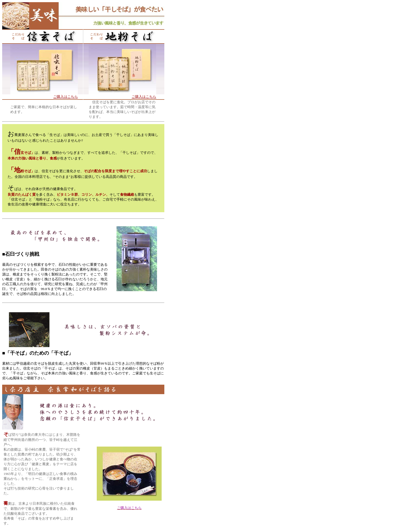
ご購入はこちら (66, 97)
